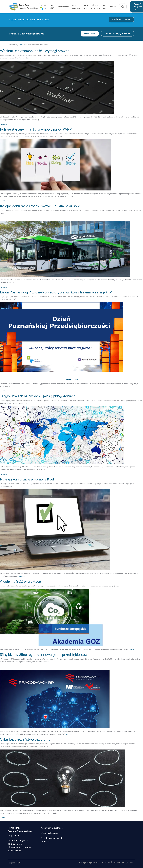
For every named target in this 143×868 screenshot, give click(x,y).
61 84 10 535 (15, 850)
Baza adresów (76, 7)
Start (21, 45)
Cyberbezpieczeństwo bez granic (25, 739)
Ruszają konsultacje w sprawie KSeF (28, 479)
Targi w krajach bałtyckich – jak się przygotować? (37, 396)
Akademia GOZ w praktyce (20, 581)
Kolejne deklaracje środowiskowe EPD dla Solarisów (40, 206)
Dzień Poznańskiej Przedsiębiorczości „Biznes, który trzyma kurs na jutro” (56, 292)
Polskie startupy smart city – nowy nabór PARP (36, 129)
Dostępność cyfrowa (123, 862)
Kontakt (114, 7)
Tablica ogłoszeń (95, 7)
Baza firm (86, 7)
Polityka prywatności (90, 862)
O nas (105, 7)
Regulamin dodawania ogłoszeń (52, 840)
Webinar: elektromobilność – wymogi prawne (35, 51)
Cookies (106, 862)
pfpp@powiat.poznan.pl (20, 847)
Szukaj (123, 7)
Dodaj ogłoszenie (50, 833)
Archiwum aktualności (52, 828)
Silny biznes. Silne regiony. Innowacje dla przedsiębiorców (44, 654)
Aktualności (63, 7)
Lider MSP (52, 7)
